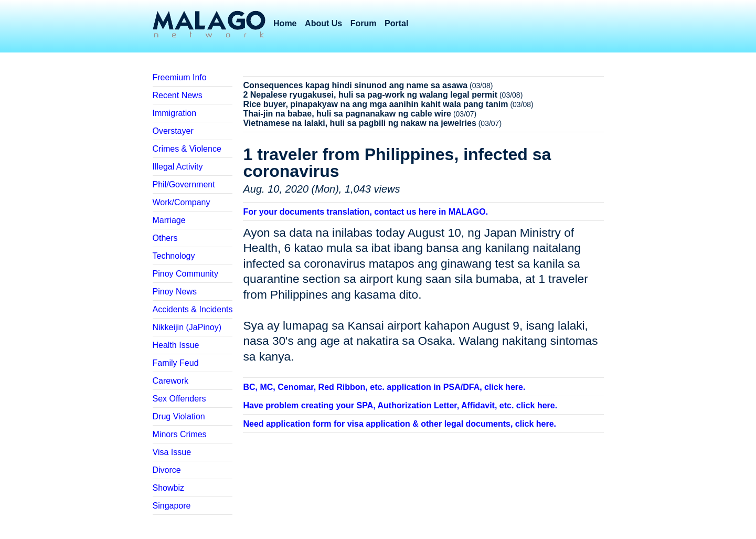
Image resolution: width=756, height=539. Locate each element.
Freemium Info (180, 77)
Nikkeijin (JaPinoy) (187, 327)
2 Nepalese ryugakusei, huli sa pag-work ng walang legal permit (370, 95)
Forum (364, 23)
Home (285, 23)
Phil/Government (184, 184)
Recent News (178, 95)
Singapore (172, 506)
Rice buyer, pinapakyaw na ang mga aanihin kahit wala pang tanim (375, 104)
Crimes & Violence (187, 149)
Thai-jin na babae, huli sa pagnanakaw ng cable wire (347, 114)
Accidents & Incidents (193, 309)
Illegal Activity (178, 167)
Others (165, 238)
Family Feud (176, 363)
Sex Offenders (179, 399)
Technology (174, 256)
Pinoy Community (185, 274)
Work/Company (182, 202)
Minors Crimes (180, 434)
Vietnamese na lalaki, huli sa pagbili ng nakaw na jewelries (359, 123)
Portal (396, 23)
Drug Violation (179, 416)
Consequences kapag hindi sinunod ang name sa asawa (355, 85)
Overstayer (173, 131)
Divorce (167, 470)
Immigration (175, 113)
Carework (171, 381)
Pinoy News (175, 292)
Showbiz (168, 488)
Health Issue (176, 345)
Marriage (169, 220)
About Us (323, 23)
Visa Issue (172, 452)
